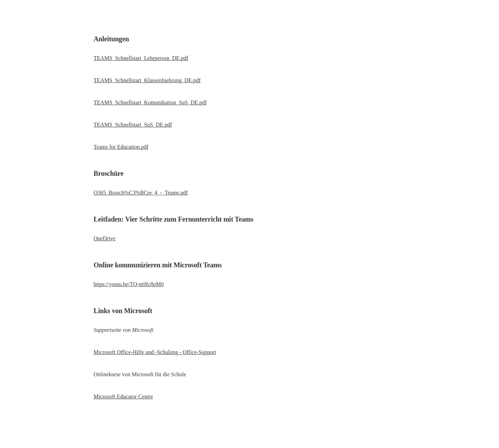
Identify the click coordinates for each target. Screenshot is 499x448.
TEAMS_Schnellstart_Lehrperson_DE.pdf (141, 58)
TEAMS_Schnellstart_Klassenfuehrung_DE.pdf (147, 80)
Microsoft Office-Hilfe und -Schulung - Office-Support (155, 352)
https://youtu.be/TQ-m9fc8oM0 (129, 284)
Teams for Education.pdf (121, 147)
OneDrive (104, 238)
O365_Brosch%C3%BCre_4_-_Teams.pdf (141, 193)
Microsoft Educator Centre (123, 397)
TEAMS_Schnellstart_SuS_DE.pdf (133, 125)
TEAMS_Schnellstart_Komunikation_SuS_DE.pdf (150, 102)
